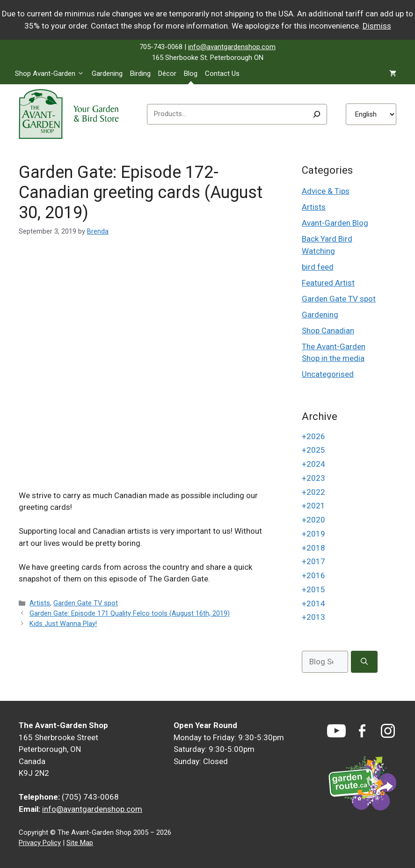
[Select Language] (371, 114)
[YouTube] (336, 731)
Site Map (80, 843)
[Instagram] (388, 731)
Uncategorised (328, 374)
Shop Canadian (328, 331)
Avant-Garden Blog (335, 223)
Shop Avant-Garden (51, 74)
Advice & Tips (326, 191)
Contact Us (222, 74)
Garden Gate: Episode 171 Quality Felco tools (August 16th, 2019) (130, 614)
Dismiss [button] (377, 26)
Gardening (107, 74)
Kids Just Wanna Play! (63, 624)
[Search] (317, 114)
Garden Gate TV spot (86, 603)
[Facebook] (362, 731)
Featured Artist (328, 283)
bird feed (318, 267)
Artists (40, 603)
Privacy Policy (40, 843)
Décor (167, 74)
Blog (191, 74)
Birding (140, 74)
